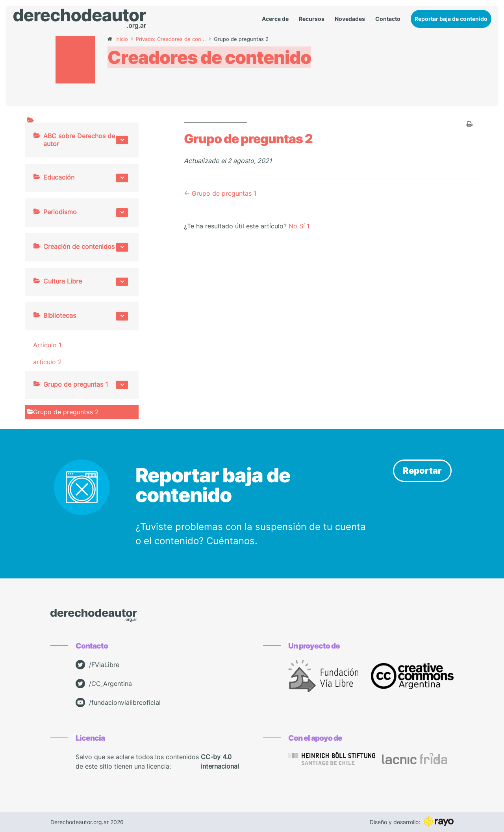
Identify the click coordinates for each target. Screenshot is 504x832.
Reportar (422, 471)
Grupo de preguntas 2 (66, 412)
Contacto (388, 19)
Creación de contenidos (86, 247)
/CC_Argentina (104, 684)
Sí (304, 226)
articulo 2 (47, 362)
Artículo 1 (47, 345)
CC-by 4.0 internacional (220, 762)
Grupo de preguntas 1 (86, 385)
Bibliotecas (86, 316)
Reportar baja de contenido (451, 19)
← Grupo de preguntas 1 (220, 193)
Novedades (350, 19)
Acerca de (275, 19)
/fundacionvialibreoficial (118, 702)
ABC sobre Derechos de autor (86, 140)
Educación (86, 178)
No (294, 226)
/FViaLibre (97, 665)
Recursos (312, 19)
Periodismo (86, 213)
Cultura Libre (86, 282)
